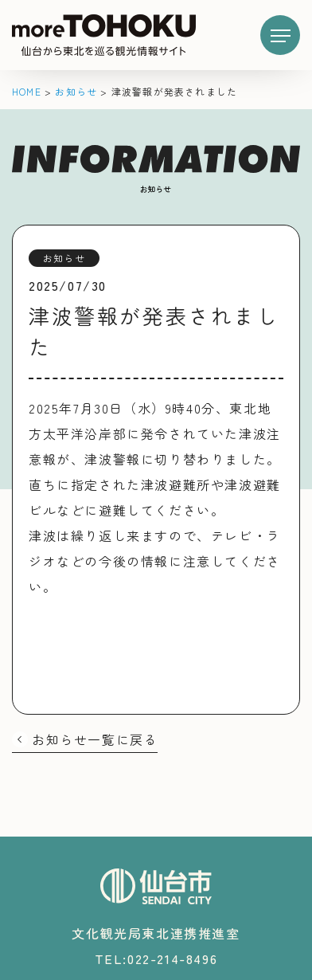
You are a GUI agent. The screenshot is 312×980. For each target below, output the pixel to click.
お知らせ (64, 258)
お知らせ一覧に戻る (95, 739)
